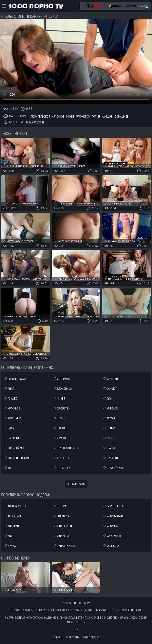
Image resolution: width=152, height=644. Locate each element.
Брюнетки (83, 116)
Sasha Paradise (35, 122)
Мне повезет (92, 637)
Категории (72, 637)
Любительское (40, 116)
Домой (57, 637)
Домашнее (121, 116)
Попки (96, 116)
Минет (70, 116)
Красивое (58, 116)
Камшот (107, 116)
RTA (76, 630)
